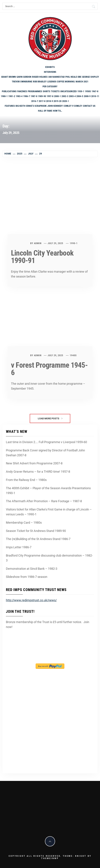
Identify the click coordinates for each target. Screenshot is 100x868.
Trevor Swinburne (22, 82)
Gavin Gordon (24, 77)
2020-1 (66, 101)
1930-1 (81, 91)
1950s (88, 91)
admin (38, 243)
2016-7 (35, 101)
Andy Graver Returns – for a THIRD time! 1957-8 (38, 472)
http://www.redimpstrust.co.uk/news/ (31, 600)
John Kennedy (55, 106)
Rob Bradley (40, 82)
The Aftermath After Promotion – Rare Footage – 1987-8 (44, 501)
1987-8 (34, 96)
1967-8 (95, 91)
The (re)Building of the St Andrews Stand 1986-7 (38, 539)
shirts (47, 91)
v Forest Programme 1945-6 (49, 369)
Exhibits (50, 67)
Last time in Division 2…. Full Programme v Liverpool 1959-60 (46, 442)
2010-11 (95, 96)
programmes (35, 91)
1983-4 (19, 96)
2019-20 (58, 101)
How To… (57, 111)
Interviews (50, 72)
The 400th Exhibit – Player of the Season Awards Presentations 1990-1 (48, 491)
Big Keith (21, 106)
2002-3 (65, 96)
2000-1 (57, 96)
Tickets (55, 91)
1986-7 (27, 96)
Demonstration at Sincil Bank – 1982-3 (32, 569)
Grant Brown (9, 77)
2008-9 (87, 96)
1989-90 (42, 96)
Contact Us (89, 106)
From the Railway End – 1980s (26, 480)
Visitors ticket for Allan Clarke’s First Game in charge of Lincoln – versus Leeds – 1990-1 (49, 512)
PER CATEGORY (50, 86)
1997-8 (50, 96)
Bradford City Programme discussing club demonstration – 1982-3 (49, 558)
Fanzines (22, 91)
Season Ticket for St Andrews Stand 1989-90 (36, 531)
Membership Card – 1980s (24, 523)
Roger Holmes (40, 77)
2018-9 (49, 101)
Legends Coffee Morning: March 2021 (68, 82)
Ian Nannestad (57, 77)
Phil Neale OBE (73, 77)
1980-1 (4, 96)
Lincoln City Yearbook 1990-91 (42, 257)
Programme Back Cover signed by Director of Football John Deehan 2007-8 (45, 453)
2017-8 (42, 101)
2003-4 (72, 96)
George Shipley (91, 77)
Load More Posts (50, 418)
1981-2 (12, 96)
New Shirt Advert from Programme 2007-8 (34, 463)
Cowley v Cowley (73, 106)
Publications (9, 91)
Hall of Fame (45, 111)
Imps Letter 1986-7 (19, 547)
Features (10, 106)
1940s (73, 355)
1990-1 (74, 243)
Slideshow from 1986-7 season (27, 577)
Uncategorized (68, 91)
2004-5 (80, 96)
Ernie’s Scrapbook (36, 106)
